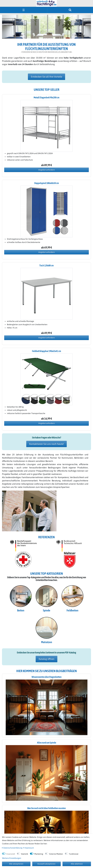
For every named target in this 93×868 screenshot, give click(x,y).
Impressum (29, 848)
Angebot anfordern (47, 170)
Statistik (25, 854)
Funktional (74, 854)
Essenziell (11, 854)
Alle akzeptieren (16, 864)
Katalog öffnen (46, 659)
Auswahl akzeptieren (46, 864)
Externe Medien (56, 854)
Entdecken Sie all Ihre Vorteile (46, 77)
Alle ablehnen (77, 864)
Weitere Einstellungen (12, 858)
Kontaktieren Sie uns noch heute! (46, 444)
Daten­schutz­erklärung (12, 848)
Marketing (39, 854)
